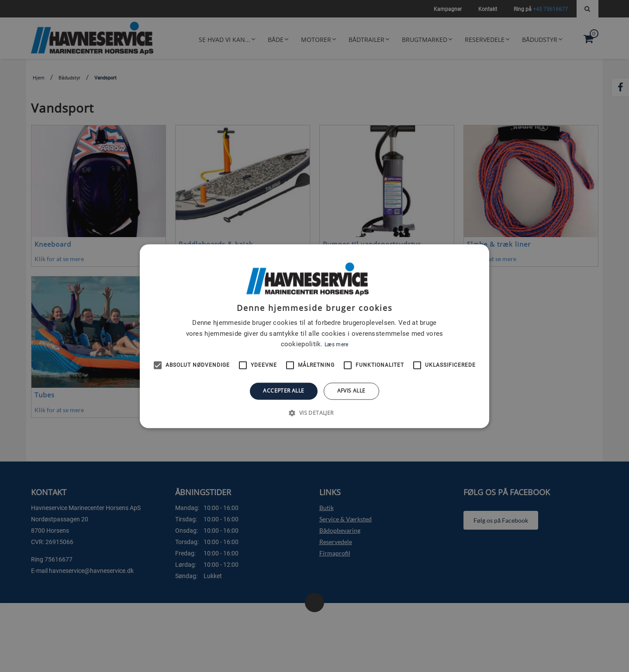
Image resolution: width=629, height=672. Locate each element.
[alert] (314, 336)
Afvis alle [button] (351, 391)
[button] (314, 413)
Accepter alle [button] (283, 391)
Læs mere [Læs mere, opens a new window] (336, 345)
